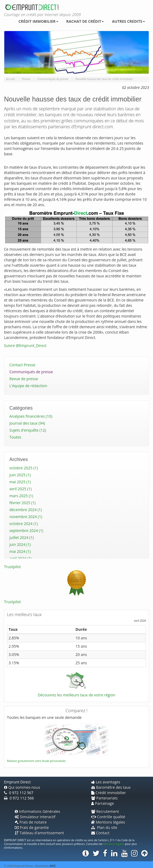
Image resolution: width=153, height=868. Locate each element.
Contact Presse (22, 365)
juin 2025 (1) (20, 475)
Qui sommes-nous (22, 787)
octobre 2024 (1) (24, 524)
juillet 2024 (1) (22, 537)
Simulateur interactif (35, 817)
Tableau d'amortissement (39, 833)
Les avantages (106, 782)
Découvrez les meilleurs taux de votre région (76, 695)
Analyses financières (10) (31, 416)
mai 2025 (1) (20, 482)
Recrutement (105, 811)
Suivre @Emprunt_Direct (25, 346)
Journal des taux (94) (27, 423)
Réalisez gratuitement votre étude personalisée (36, 761)
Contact (100, 833)
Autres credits (128, 21)
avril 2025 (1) (20, 489)
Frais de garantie (32, 827)
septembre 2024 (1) (26, 531)
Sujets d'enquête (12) (28, 430)
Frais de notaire (31, 822)
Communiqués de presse (31, 372)
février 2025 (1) (22, 503)
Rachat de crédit (85, 21)
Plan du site (104, 827)
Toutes (15, 437)
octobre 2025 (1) (24, 468)
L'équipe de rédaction (28, 386)
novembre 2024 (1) (26, 517)
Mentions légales (108, 822)
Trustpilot (12, 567)
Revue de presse (24, 379)
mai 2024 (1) (20, 551)
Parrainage (103, 803)
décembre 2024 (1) (26, 510)
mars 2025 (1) (21, 496)
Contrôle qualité (108, 817)
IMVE (53, 866)
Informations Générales (37, 811)
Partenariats (104, 798)
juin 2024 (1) (20, 544)
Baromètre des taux (111, 787)
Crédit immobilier (38, 21)
